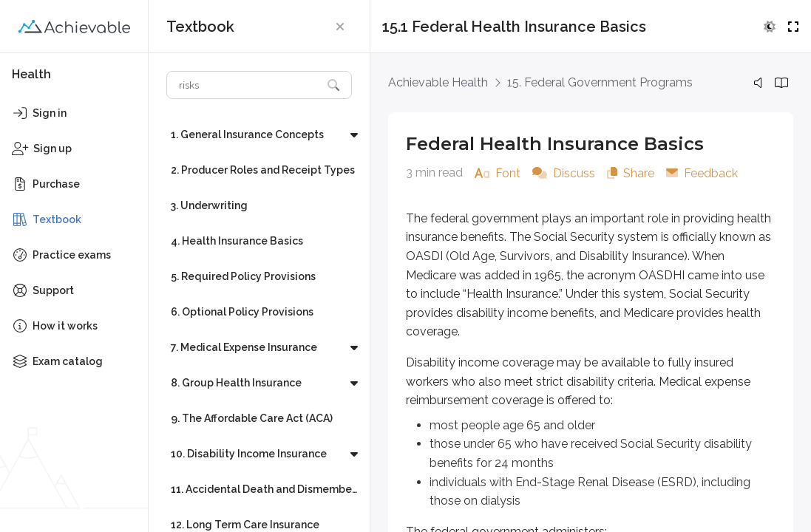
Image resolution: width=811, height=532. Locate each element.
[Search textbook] (244, 85)
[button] (340, 27)
